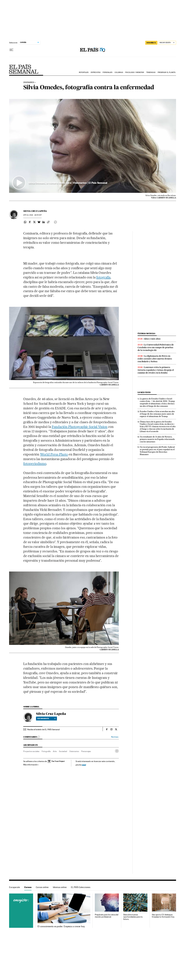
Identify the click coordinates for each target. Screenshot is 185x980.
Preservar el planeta (167, 72)
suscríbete (151, 43)
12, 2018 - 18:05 (32, 215)
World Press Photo (54, 454)
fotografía (103, 277)
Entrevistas (96, 72)
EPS (24, 69)
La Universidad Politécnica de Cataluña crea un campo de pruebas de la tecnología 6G (156, 347)
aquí (84, 765)
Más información (31, 765)
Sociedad (63, 751)
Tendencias (151, 72)
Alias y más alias (152, 339)
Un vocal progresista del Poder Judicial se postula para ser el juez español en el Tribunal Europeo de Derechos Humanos (157, 451)
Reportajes (84, 72)
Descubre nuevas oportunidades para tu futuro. (133, 917)
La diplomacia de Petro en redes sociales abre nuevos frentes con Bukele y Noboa (155, 359)
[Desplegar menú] (11, 50)
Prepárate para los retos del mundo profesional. (107, 916)
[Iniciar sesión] (167, 43)
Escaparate (15, 887)
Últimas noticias (146, 333)
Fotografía (46, 751)
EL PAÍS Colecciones (81, 887)
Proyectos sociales (31, 751)
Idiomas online (60, 887)
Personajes (107, 72)
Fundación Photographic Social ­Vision (80, 427)
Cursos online (42, 887)
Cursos (28, 887)
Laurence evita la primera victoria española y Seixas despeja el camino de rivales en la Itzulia (156, 370)
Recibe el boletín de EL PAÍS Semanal (43, 729)
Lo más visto (144, 392)
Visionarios (74, 751)
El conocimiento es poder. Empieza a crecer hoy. (61, 926)
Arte (55, 751)
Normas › (115, 737)
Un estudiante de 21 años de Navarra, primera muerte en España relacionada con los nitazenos (157, 439)
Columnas (119, 72)
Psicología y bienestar (135, 72)
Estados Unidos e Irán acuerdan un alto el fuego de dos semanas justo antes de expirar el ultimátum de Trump (157, 414)
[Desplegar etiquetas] (117, 751)
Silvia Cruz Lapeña (35, 211)
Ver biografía (46, 718)
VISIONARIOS (29, 82)
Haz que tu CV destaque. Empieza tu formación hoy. (163, 916)
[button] (93, 146)
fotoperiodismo (35, 464)
